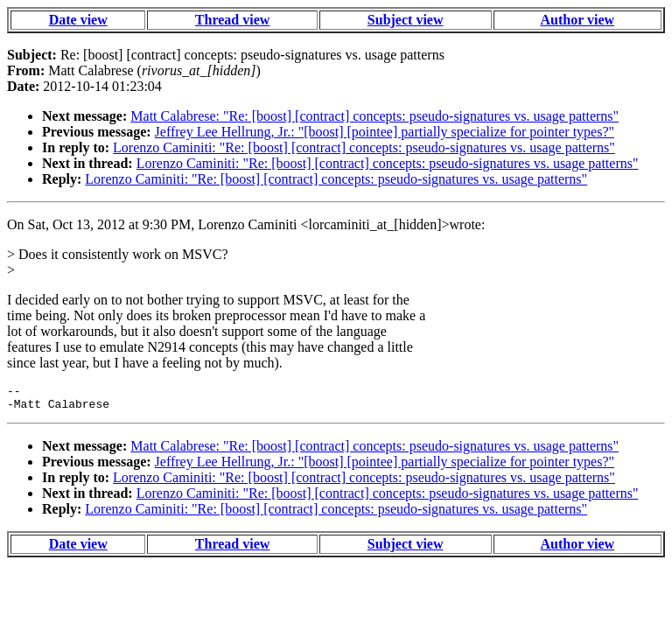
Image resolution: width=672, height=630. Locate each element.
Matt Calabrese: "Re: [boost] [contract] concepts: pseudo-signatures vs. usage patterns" (374, 116)
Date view (78, 20)
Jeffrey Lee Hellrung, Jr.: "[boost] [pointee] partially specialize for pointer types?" (385, 132)
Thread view (232, 20)
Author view (578, 20)
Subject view (406, 20)
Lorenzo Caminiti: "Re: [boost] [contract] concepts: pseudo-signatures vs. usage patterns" (364, 147)
